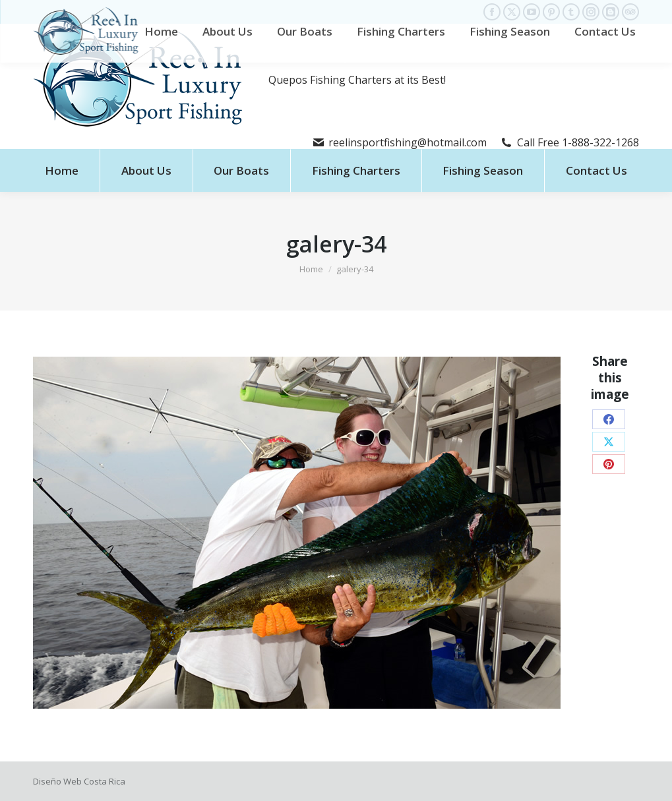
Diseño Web (57, 781)
